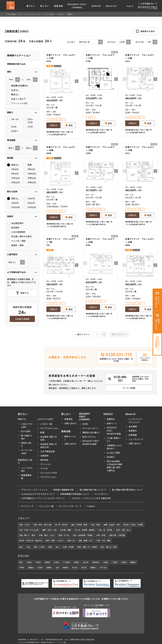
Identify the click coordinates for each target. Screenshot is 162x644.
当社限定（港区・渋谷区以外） (48, 446)
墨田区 (133, 562)
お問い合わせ (70, 423)
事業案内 (133, 431)
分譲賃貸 (44, 456)
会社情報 (133, 426)
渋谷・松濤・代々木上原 (29, 530)
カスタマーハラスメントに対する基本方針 (91, 498)
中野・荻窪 (101, 535)
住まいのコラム (89, 437)
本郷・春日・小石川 (47, 535)
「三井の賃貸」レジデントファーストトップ (22, 14)
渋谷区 (29, 562)
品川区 (86, 562)
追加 (70, 125)
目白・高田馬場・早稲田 (83, 535)
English (130, 6)
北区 (57, 567)
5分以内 (29, 203)
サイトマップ (27, 506)
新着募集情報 (26, 477)
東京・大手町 (39, 547)
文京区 (57, 562)
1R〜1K (13, 119)
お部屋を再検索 (22, 319)
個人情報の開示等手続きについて (127, 490)
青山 (21, 547)
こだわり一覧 (46, 424)
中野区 (22, 567)
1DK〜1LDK (28, 121)
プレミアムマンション (49, 428)
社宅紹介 (111, 457)
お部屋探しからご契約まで (114, 447)
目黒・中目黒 (68, 547)
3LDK (28, 127)
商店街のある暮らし (91, 432)
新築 (28, 165)
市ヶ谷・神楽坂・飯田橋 (85, 530)
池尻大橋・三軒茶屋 (117, 535)
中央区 (38, 562)
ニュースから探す (27, 469)
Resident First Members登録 (91, 442)
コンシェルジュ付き (49, 473)
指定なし (13, 165)
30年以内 (30, 183)
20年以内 (30, 178)
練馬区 (66, 567)
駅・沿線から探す (27, 437)
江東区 (115, 562)
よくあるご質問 (113, 453)
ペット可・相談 (16, 241)
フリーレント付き (17, 103)
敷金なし (13, 95)
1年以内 (13, 169)
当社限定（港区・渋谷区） (48, 438)
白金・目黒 (95, 525)
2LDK (12, 127)
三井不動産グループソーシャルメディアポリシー (44, 498)
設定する (25, 293)
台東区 (124, 562)
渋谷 (28, 547)
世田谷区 (96, 562)
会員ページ (112, 423)
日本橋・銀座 (66, 530)
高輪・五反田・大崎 (112, 525)
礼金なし (13, 90)
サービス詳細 (129, 388)
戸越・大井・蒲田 (103, 540)
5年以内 (13, 174)
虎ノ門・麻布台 (61, 525)
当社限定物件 (15, 223)
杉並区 (40, 567)
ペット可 (44, 468)
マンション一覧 (46, 506)
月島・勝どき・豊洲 (27, 535)
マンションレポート (90, 428)
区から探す (26, 431)
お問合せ (53, 125)
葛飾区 (93, 567)
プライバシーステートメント (34, 490)
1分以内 (29, 199)
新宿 (50, 547)
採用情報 (133, 435)
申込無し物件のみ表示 (19, 237)
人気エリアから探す (27, 425)
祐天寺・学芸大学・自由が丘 (31, 540)
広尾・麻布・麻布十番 (42, 525)
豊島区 (31, 567)
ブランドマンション (48, 477)
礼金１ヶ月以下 (16, 99)
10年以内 (30, 174)
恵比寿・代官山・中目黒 (133, 525)
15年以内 (13, 178)
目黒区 (77, 562)
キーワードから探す (27, 452)
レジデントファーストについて (136, 421)
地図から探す (26, 444)
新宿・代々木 (64, 535)
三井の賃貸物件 (16, 232)
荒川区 (75, 567)
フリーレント (46, 464)
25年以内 (13, 183)
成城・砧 (71, 540)
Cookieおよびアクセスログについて (38, 494)
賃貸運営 (68, 419)
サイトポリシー (102, 494)
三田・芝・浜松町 (105, 530)
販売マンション (70, 438)
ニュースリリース (136, 439)
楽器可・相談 (15, 245)
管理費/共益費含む (18, 86)
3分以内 (13, 203)
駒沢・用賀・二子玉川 (55, 540)
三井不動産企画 (47, 451)
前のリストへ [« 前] (83, 334)
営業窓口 (111, 419)
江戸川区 (103, 567)
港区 (21, 562)
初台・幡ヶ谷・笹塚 (109, 547)
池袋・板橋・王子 (85, 540)
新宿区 (47, 562)
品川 (57, 547)
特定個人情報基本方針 (64, 490)
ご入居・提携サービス (114, 440)
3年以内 (29, 169)
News (85, 424)
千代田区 (67, 562)
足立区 (84, 567)
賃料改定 (44, 460)
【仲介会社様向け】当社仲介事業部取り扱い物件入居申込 (114, 466)
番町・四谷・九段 (49, 530)
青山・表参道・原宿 (79, 525)
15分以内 (30, 207)
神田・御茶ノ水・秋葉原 (87, 547)
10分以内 (13, 207)
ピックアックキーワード (70, 506)
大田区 (106, 562)
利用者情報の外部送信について (75, 494)
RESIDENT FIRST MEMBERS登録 (114, 431)
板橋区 (49, 567)
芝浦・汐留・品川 (123, 530)
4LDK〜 (13, 131)
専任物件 (13, 228)
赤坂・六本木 (24, 525)
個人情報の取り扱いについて (93, 490)
